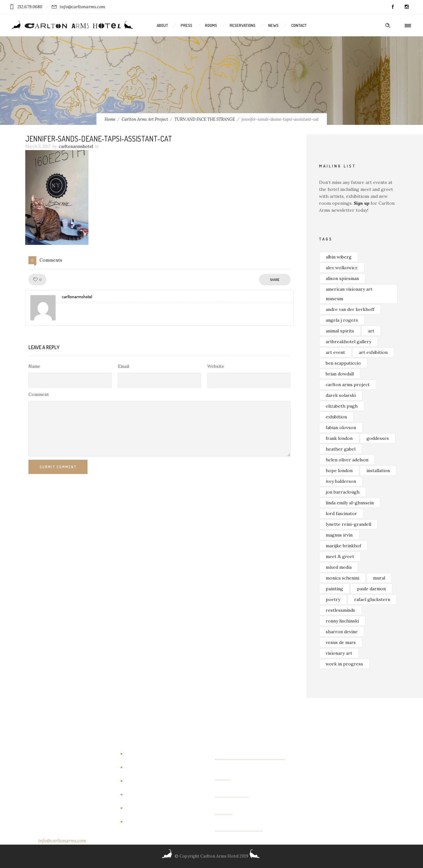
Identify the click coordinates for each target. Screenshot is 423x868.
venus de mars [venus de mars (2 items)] (341, 642)
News (273, 25)
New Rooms (141, 808)
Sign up (362, 203)
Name (34, 366)
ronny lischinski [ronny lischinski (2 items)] (342, 621)
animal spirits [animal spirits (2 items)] (340, 331)
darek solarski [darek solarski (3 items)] (341, 395)
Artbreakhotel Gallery (152, 754)
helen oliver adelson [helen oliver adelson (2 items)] (347, 460)
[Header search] (388, 26)
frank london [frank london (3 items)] (339, 438)
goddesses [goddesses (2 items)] (378, 438)
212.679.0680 (30, 7)
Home (110, 119)
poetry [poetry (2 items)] (333, 599)
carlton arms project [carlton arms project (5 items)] (348, 385)
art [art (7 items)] (371, 331)
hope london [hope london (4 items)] (339, 470)
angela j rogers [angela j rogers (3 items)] (342, 320)
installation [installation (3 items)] (378, 470)
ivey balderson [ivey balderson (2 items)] (341, 481)
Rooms (211, 25)
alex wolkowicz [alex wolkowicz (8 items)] (342, 268)
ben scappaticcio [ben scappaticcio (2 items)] (343, 363)
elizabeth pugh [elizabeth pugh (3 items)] (342, 406)
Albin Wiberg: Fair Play (239, 829)
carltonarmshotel (76, 146)
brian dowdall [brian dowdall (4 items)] (340, 374)
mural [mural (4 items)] (379, 578)
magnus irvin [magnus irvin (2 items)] (339, 535)
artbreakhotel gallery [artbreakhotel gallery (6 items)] (348, 342)
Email (124, 366)
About (162, 25)
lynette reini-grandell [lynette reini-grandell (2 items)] (348, 524)
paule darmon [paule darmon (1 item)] (371, 589)
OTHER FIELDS (231, 795)
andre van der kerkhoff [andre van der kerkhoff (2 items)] (350, 309)
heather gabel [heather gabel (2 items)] (341, 449)
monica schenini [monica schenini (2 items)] (342, 578)
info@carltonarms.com (82, 7)
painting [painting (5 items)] (334, 589)
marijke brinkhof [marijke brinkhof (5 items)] (343, 546)
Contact (299, 25)
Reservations (243, 25)
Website (216, 366)
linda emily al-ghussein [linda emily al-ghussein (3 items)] (350, 503)
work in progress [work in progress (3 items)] (344, 664)
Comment (39, 394)
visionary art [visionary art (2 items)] (339, 653)
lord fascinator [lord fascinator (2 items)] (341, 513)
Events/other (143, 794)
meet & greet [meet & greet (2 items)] (340, 556)
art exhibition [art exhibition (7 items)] (373, 352)
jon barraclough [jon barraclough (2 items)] (343, 492)
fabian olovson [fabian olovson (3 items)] (341, 428)
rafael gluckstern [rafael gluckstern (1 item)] (372, 599)
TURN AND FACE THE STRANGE (205, 119)
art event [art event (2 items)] (335, 352)
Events (136, 781)
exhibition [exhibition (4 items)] (336, 417)
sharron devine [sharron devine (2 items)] (342, 632)
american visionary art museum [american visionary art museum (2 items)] (349, 294)
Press (187, 25)
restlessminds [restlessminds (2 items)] (340, 610)
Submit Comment (58, 467)
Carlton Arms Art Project (145, 119)
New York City (144, 822)
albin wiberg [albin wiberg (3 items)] (339, 257)
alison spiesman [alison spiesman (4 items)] (342, 278)
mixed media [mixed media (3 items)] (339, 567)
